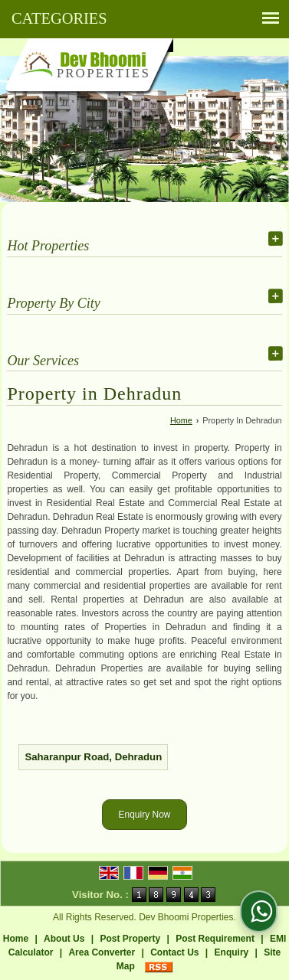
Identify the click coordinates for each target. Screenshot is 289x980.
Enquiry (232, 952)
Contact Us (174, 952)
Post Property (130, 939)
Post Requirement (215, 939)
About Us (64, 939)
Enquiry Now (144, 815)
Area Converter (102, 952)
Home (181, 420)
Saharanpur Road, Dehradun (93, 757)
